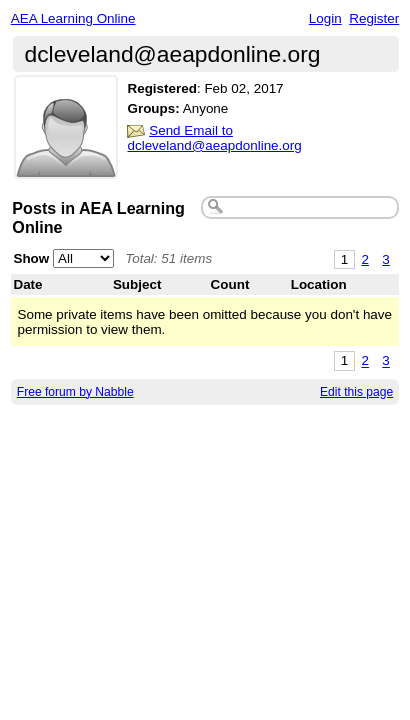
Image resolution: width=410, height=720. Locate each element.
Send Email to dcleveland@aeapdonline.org (214, 138)
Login (325, 18)
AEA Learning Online (73, 18)
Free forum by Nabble (75, 392)
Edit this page (356, 392)
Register (374, 18)
